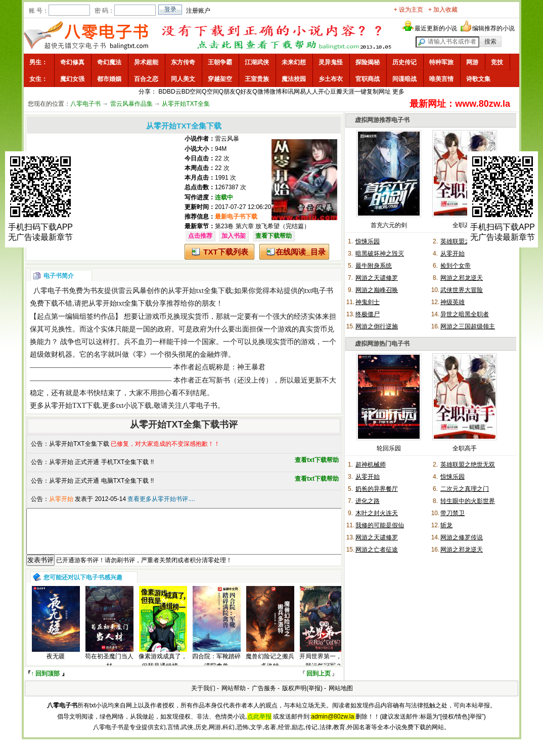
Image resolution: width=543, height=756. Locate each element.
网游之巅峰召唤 (377, 290)
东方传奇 (183, 62)
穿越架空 (220, 79)
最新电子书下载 (236, 217)
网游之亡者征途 (377, 550)
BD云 (174, 92)
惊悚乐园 (368, 241)
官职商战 (368, 79)
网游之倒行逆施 (377, 326)
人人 (312, 92)
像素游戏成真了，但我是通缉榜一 (163, 670)
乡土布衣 (331, 79)
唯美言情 (441, 79)
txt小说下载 (134, 406)
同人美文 (183, 79)
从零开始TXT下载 (72, 406)
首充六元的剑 (389, 225)
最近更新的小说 (436, 28)
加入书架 (234, 236)
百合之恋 (146, 79)
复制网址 (379, 92)
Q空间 (210, 92)
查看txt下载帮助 (317, 460)
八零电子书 (85, 104)
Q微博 (261, 92)
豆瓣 (336, 92)
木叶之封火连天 (377, 513)
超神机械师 (371, 465)
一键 (360, 92)
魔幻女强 (72, 79)
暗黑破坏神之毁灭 (380, 254)
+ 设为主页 (409, 10)
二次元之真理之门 (465, 489)
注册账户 (198, 11)
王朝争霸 (220, 62)
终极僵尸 (368, 314)
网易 (300, 92)
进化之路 (368, 501)
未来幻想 (294, 62)
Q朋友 (227, 92)
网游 (472, 62)
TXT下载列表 (225, 252)
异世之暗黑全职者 (465, 314)
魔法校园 (294, 79)
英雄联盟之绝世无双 (468, 465)
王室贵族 (257, 79)
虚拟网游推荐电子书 (382, 120)
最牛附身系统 (374, 266)
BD (163, 92)
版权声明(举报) (302, 697)
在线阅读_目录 (300, 252)
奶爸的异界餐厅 (377, 489)
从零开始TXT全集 (186, 104)
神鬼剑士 (368, 302)
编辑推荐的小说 (493, 28)
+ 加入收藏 (443, 10)
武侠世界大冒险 (462, 290)
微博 (276, 92)
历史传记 (404, 62)
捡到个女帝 (456, 266)
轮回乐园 (389, 448)
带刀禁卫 (453, 513)
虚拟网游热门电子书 (382, 344)
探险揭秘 (368, 62)
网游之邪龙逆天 (462, 278)
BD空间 (192, 92)
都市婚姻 (109, 79)
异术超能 (146, 62)
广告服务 (264, 697)
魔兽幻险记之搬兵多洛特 (270, 670)
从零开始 (453, 254)
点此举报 (259, 726)
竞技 (497, 62)
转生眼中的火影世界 (468, 501)
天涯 (348, 92)
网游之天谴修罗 (377, 278)
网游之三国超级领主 (468, 326)
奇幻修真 (72, 62)
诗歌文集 (478, 79)
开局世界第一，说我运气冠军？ (324, 670)
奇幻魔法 (109, 62)
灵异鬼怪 (331, 62)
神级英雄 (453, 302)
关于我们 (203, 697)
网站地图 (341, 697)
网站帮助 (234, 697)
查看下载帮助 (274, 236)
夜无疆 (56, 665)
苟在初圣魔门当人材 (109, 670)
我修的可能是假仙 (380, 525)
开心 (324, 92)
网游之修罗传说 (462, 537)
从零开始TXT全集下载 (79, 444)
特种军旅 (441, 62)
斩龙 (446, 525)
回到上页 (319, 683)
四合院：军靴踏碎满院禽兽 (216, 670)
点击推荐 (200, 236)
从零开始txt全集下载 (200, 291)
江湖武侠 (257, 62)
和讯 (288, 92)
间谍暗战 (404, 79)
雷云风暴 (227, 139)
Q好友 (244, 92)
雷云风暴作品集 (131, 104)
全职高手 (465, 225)
